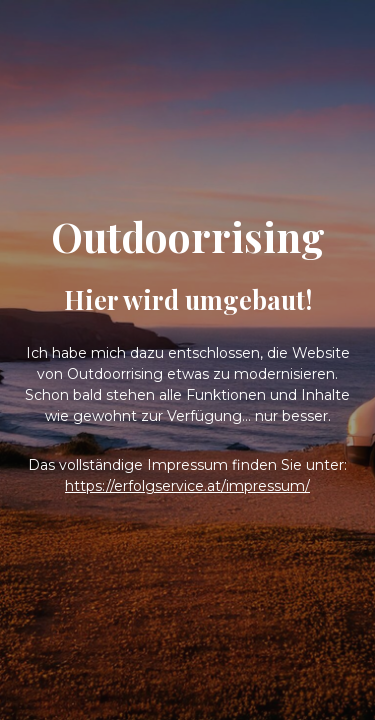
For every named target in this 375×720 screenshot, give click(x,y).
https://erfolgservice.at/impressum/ (187, 486)
